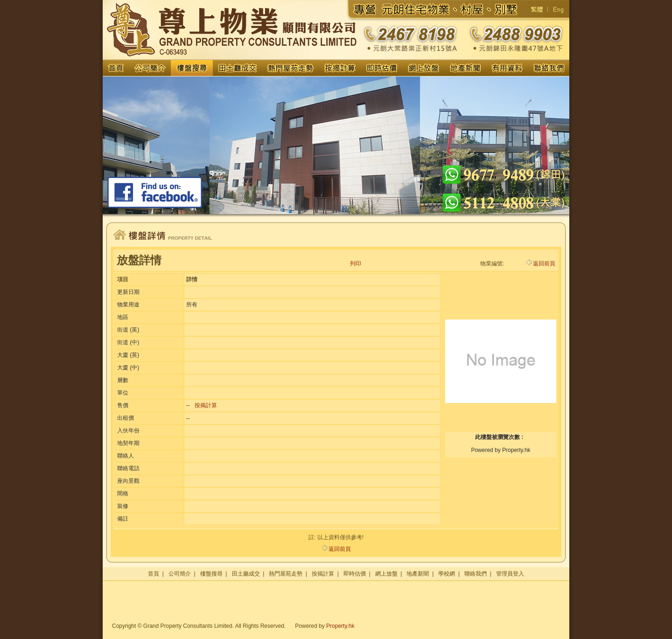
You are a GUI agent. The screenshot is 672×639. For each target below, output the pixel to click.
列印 (356, 264)
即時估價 (355, 574)
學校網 (447, 574)
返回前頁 (541, 264)
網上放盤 (386, 574)
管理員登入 (510, 574)
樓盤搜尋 (211, 574)
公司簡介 (180, 574)
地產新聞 (418, 574)
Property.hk (340, 626)
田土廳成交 (246, 574)
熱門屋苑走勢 (286, 574)
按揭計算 (206, 405)
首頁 (154, 574)
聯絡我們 (476, 574)
